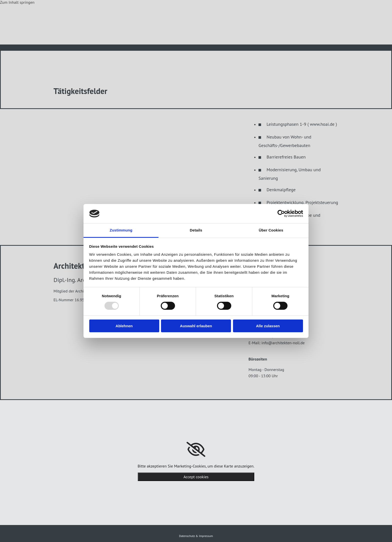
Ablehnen (124, 326)
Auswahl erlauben (196, 326)
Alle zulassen (268, 326)
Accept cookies (196, 477)
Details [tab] (196, 230)
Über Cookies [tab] (271, 230)
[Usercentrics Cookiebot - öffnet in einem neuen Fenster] (281, 213)
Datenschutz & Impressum (196, 536)
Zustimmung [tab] (121, 230)
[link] (196, 449)
